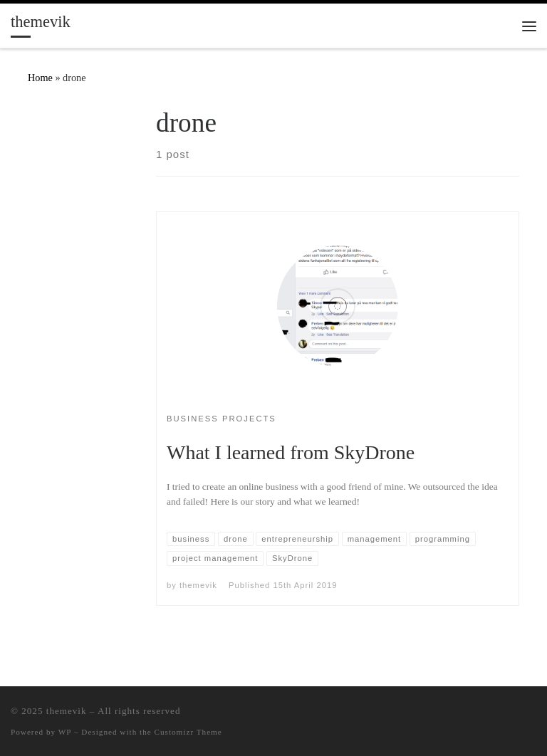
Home (40, 78)
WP (65, 732)
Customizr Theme (188, 732)
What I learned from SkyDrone (291, 452)
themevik (198, 585)
